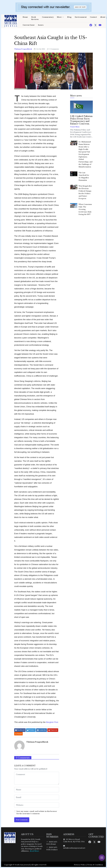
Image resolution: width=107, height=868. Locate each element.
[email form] (37, 797)
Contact (93, 17)
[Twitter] (96, 25)
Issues (41, 25)
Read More (35, 851)
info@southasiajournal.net (74, 848)
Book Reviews (35, 18)
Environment (81, 17)
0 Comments (53, 49)
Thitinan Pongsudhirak (23, 49)
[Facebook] (91, 25)
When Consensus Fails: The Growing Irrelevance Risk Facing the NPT (85, 209)
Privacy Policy (80, 865)
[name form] (37, 790)
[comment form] (37, 778)
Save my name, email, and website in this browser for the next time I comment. (37, 812)
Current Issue (29, 25)
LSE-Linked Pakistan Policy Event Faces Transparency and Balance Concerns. (81, 120)
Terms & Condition (95, 865)
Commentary (48, 17)
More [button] (59, 17)
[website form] (37, 805)
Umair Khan (75, 127)
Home (25, 17)
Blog (69, 17)
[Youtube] (100, 25)
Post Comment (22, 820)
